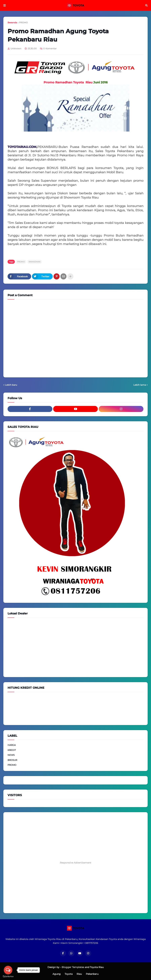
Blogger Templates (73, 967)
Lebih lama (140, 385)
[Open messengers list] (8, 970)
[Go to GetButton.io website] (8, 977)
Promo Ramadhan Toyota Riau (68, 82)
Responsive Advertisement (75, 863)
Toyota (69, 974)
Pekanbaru (92, 974)
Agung (57, 974)
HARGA (12, 745)
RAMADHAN (35, 262)
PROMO (23, 22)
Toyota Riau (97, 967)
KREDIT (12, 750)
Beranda (12, 22)
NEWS (11, 755)
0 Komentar (50, 48)
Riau (79, 974)
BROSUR (12, 760)
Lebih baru (11, 385)
